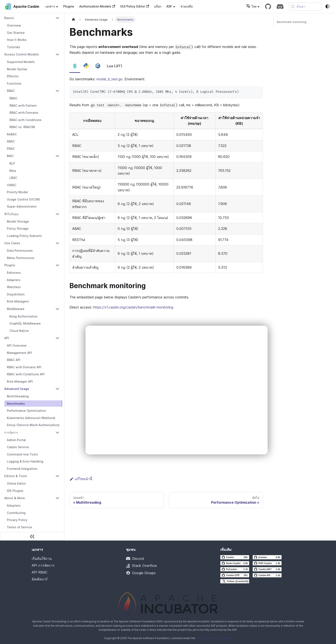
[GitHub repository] (268, 6)
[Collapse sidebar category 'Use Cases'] (57, 243)
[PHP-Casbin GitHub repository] (267, 563)
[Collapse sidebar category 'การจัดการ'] (57, 433)
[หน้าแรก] (73, 20)
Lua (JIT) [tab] (115, 66)
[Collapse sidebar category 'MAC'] (57, 156)
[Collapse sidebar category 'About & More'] (57, 498)
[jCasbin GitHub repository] (267, 557)
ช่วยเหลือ (187, 6)
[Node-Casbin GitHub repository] (235, 563)
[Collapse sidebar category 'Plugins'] (57, 265)
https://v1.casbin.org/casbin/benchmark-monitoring (133, 307)
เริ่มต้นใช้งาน (42, 559)
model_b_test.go (109, 79)
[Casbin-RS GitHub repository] (267, 575)
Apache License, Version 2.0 (214, 638)
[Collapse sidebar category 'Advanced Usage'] (57, 389)
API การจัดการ (43, 565)
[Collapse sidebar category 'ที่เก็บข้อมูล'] (57, 214)
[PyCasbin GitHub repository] (235, 569)
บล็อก (158, 6)
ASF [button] (169, 6)
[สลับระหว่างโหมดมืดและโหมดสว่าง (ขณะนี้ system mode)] (327, 6)
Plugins (69, 6)
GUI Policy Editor (135, 6)
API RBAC (40, 572)
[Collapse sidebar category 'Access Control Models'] (57, 54)
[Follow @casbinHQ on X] (235, 581)
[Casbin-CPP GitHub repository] (235, 575)
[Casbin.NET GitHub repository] (267, 569)
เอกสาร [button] (50, 6)
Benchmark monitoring (292, 22)
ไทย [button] (251, 6)
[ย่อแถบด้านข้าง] (32, 536)
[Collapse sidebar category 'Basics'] (57, 18)
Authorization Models (97, 6)
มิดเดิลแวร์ (40, 579)
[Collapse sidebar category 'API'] (57, 338)
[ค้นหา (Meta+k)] (305, 6)
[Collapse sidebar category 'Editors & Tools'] (57, 476)
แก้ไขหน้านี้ (81, 479)
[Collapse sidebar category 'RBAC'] (57, 91)
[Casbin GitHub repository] (235, 557)
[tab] (75, 66)
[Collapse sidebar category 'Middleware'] (57, 309)
